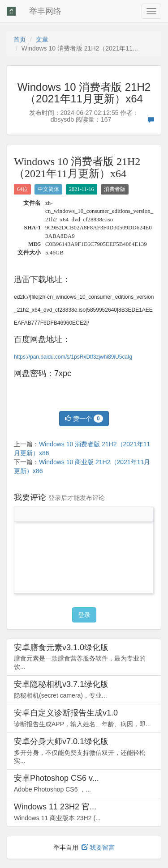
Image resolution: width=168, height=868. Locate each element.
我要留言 (98, 847)
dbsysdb (62, 119)
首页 (20, 39)
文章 (42, 39)
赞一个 (84, 419)
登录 (84, 615)
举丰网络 (45, 11)
